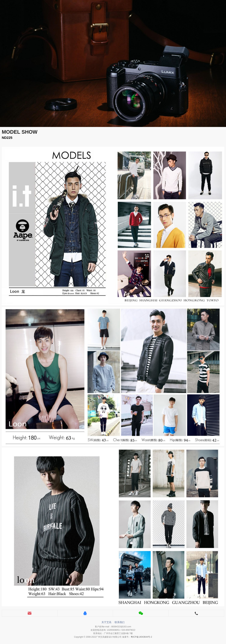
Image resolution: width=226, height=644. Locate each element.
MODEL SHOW (20, 132)
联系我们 (120, 622)
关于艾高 (106, 622)
